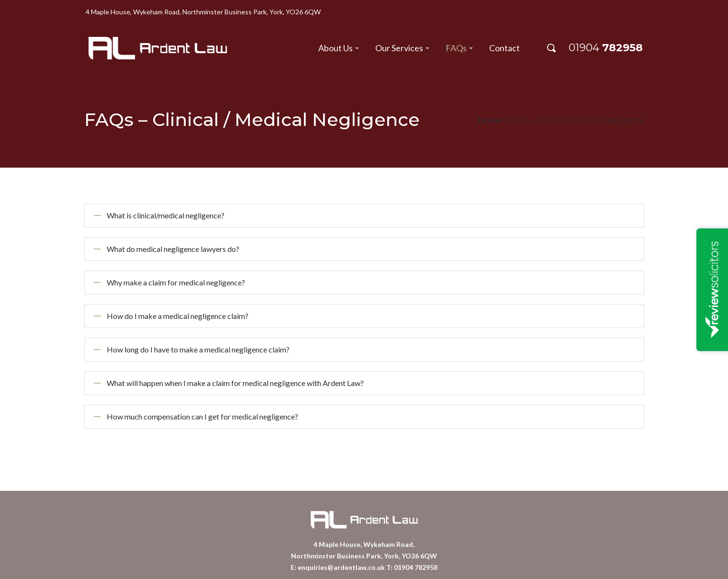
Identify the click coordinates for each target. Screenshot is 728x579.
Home (489, 120)
